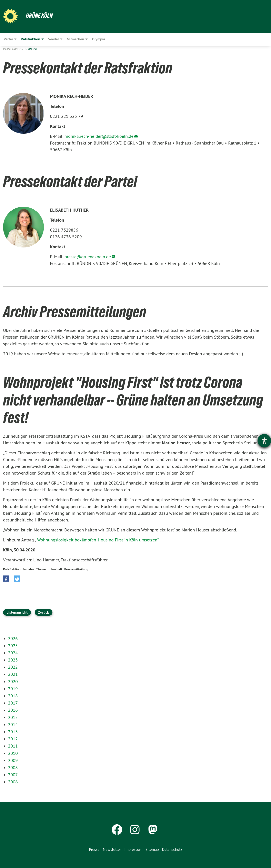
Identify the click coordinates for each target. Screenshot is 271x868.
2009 (13, 760)
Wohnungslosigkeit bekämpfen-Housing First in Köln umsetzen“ (98, 540)
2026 (13, 638)
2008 (13, 768)
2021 (13, 674)
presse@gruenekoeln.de (88, 257)
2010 (13, 753)
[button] (6, 579)
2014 (13, 724)
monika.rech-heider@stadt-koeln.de (99, 136)
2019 (13, 689)
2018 (13, 696)
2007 (13, 775)
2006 (13, 782)
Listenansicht (17, 612)
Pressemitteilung (76, 569)
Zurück (44, 612)
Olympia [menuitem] (99, 39)
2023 (13, 660)
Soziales (28, 569)
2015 (13, 717)
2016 (13, 710)
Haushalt (56, 569)
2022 (13, 667)
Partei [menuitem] (8, 39)
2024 (13, 653)
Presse (33, 49)
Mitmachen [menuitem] (75, 39)
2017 (13, 703)
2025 (13, 646)
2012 (13, 739)
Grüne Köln (40, 15)
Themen (42, 569)
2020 (13, 681)
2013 (13, 732)
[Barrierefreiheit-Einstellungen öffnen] (264, 441)
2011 (13, 746)
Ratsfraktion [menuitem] (31, 39)
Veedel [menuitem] (53, 39)
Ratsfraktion (14, 49)
